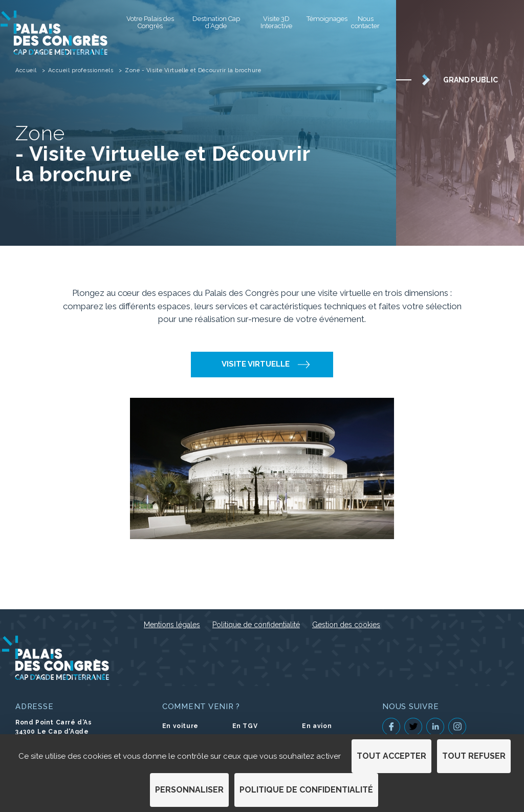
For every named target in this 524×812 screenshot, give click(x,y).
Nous (365, 22)
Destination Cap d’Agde (216, 22)
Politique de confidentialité (256, 625)
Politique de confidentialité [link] (306, 790)
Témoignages (324, 19)
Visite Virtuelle (256, 364)
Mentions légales (172, 625)
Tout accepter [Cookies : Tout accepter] (391, 756)
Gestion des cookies (346, 625)
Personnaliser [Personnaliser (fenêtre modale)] (189, 790)
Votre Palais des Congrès (150, 22)
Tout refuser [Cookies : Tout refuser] (474, 756)
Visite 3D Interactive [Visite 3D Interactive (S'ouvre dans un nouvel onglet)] (276, 22)
